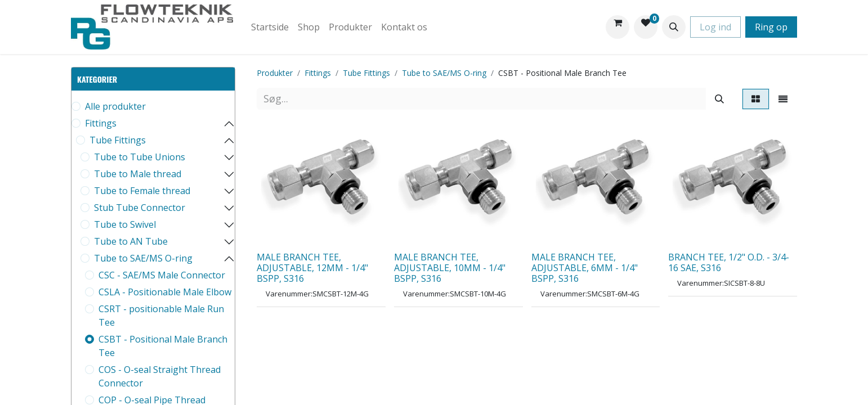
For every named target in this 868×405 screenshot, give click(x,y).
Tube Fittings (118, 140)
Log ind (715, 27)
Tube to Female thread (142, 191)
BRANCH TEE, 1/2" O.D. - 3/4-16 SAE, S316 (729, 262)
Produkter (275, 73)
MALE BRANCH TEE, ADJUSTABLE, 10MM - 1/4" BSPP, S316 (450, 268)
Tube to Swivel (125, 224)
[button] (674, 27)
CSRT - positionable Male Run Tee (161, 316)
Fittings (101, 123)
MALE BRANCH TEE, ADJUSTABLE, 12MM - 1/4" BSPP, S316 (312, 268)
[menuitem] (270, 27)
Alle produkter (115, 106)
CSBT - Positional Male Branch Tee (163, 346)
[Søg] (719, 99)
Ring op (771, 27)
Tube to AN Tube (131, 241)
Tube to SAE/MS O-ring (143, 258)
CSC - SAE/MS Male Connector (162, 275)
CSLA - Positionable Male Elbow (165, 292)
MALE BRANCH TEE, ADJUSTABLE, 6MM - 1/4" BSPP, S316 (585, 268)
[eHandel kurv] (618, 27)
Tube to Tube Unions (140, 157)
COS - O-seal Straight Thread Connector (160, 376)
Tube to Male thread (138, 174)
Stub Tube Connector (140, 208)
